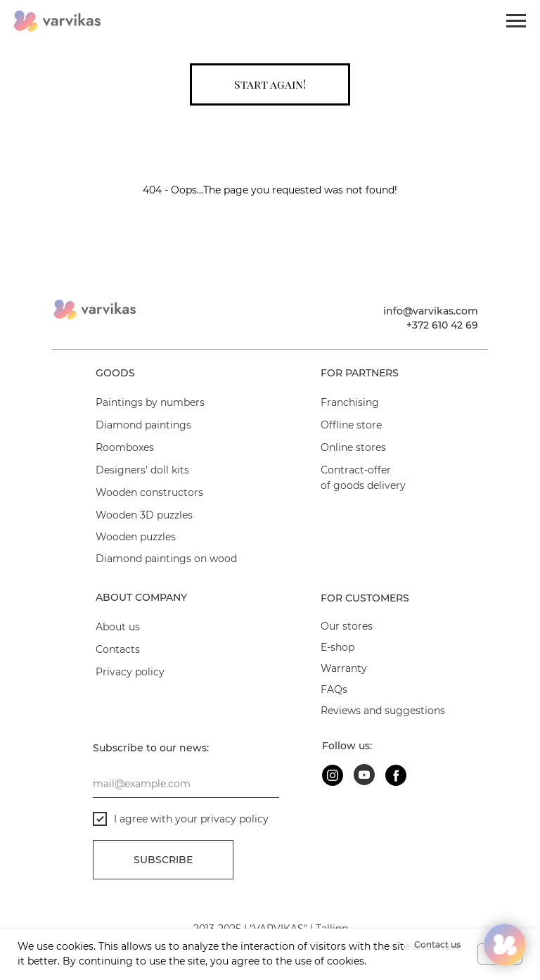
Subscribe (163, 860)
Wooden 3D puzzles (144, 515)
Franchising (350, 402)
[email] (186, 784)
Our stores (347, 626)
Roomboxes (125, 447)
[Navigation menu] (516, 21)
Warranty (344, 668)
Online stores (353, 447)
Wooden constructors (149, 492)
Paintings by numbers (150, 402)
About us (118, 627)
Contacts (118, 649)
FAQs (334, 689)
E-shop (337, 647)
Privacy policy (130, 672)
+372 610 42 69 (442, 325)
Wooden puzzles (136, 537)
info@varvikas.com (431, 311)
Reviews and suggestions (383, 711)
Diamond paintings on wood (166, 559)
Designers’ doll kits (142, 470)
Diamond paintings (143, 425)
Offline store (351, 425)
